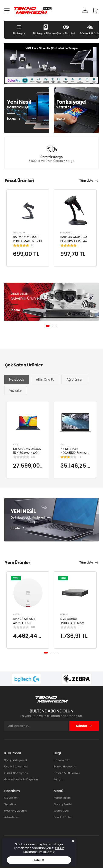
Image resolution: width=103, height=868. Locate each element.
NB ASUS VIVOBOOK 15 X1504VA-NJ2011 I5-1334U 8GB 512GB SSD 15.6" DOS (27, 455)
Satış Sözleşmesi (16, 760)
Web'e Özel (61, 811)
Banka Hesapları (65, 766)
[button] (48, 326)
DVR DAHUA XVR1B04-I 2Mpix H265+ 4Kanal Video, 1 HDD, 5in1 (73, 625)
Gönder (84, 726)
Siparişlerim (12, 798)
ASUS (16, 444)
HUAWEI (17, 615)
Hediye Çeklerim (15, 811)
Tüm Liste (86, 181)
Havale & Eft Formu (67, 773)
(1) (33, 245)
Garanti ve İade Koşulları (21, 779)
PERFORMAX (19, 233)
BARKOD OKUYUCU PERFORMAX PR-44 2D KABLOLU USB (74, 241)
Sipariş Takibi (63, 804)
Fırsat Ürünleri (63, 817)
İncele (11, 119)
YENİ (16, 578)
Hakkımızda (62, 760)
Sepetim (10, 804)
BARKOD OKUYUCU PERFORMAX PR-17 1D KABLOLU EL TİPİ (27, 241)
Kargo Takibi (62, 798)
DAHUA (64, 615)
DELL (63, 444)
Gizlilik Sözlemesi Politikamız (44, 850)
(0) (33, 457)
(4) (80, 457)
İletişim (59, 779)
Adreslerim (12, 817)
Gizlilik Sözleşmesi (16, 773)
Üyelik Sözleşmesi (16, 766)
